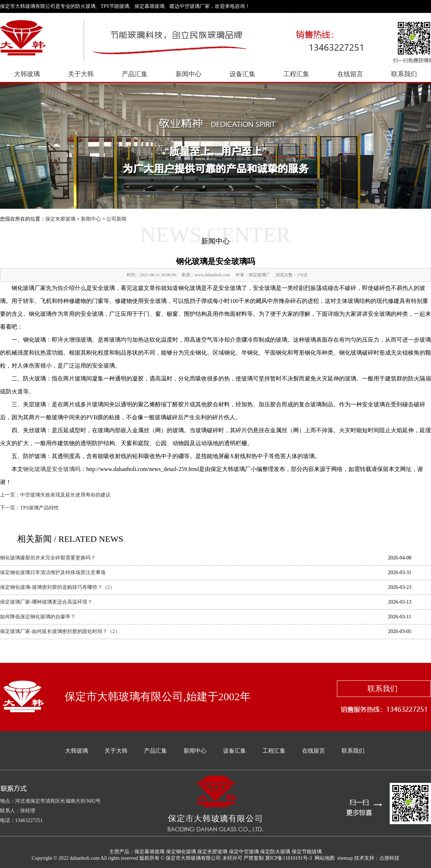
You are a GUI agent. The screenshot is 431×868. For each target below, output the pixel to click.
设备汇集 (242, 74)
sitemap (345, 858)
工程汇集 (296, 74)
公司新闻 (116, 219)
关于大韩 (81, 74)
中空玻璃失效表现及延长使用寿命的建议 (65, 495)
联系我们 (404, 74)
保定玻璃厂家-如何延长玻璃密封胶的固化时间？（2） (60, 631)
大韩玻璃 (27, 74)
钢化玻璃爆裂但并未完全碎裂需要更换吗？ (48, 558)
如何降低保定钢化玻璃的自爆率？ (38, 617)
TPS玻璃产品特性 (40, 508)
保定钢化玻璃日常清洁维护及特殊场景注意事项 (53, 572)
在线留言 (350, 74)
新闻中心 (189, 74)
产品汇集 (135, 74)
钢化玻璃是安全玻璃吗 (52, 469)
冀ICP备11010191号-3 (289, 858)
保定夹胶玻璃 (60, 219)
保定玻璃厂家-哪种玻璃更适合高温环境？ (46, 602)
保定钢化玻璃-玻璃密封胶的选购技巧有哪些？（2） (57, 587)
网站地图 (325, 858)
